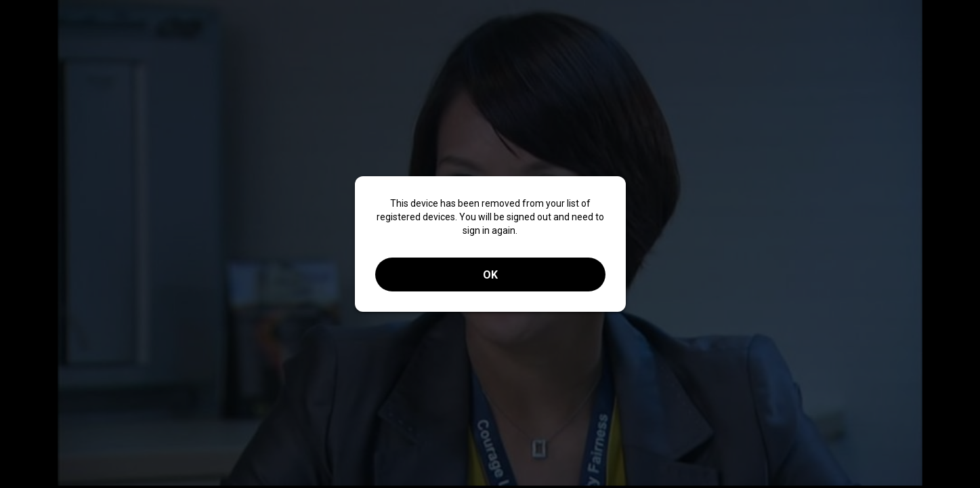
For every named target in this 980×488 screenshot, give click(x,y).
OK (490, 275)
